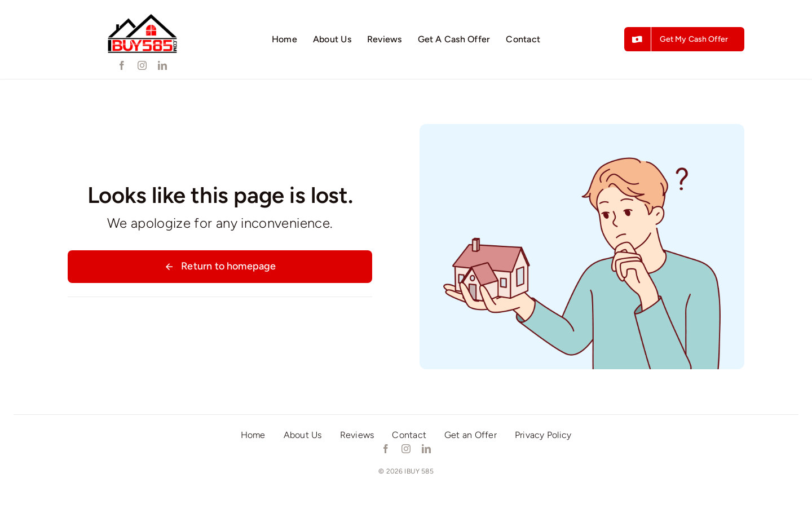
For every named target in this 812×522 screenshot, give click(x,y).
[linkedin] (162, 65)
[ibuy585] (142, 14)
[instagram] (142, 65)
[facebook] (122, 65)
